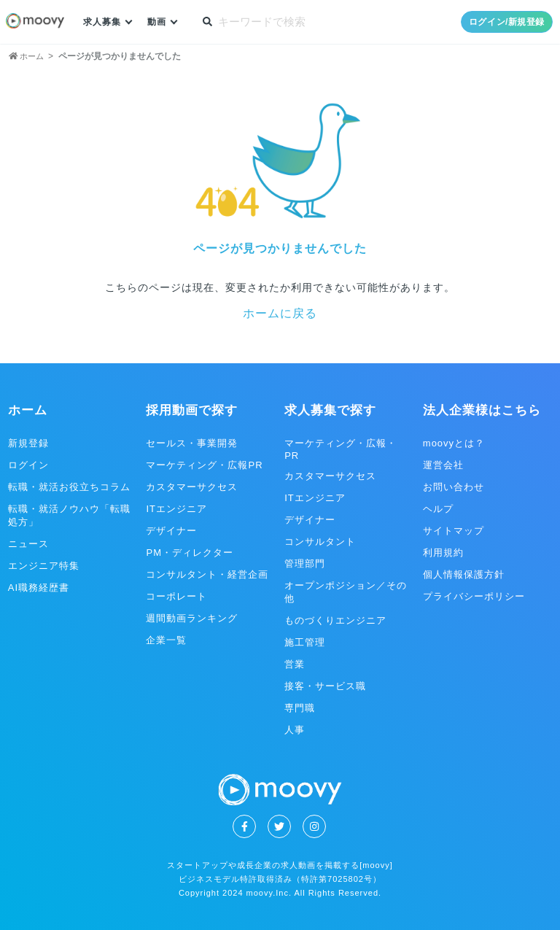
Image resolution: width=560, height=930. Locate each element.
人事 (295, 730)
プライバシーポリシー (474, 596)
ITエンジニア (176, 509)
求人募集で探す (330, 410)
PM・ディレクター (190, 553)
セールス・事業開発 (192, 443)
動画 (160, 22)
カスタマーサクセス (192, 487)
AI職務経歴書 (39, 588)
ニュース (28, 544)
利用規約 (443, 553)
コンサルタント (320, 542)
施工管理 (305, 642)
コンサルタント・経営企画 (207, 574)
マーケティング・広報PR (204, 465)
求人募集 (104, 22)
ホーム (28, 410)
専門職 (300, 708)
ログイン (28, 465)
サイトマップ (454, 531)
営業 (295, 664)
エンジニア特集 (44, 566)
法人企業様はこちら (482, 410)
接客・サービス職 (325, 686)
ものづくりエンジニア (335, 620)
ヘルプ (438, 509)
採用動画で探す (192, 410)
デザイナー (171, 531)
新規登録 (28, 443)
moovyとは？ (454, 443)
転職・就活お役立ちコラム (69, 487)
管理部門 (305, 563)
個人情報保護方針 (464, 574)
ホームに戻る (280, 313)
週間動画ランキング (192, 618)
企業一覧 (166, 640)
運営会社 (443, 465)
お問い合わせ (454, 487)
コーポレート (176, 596)
